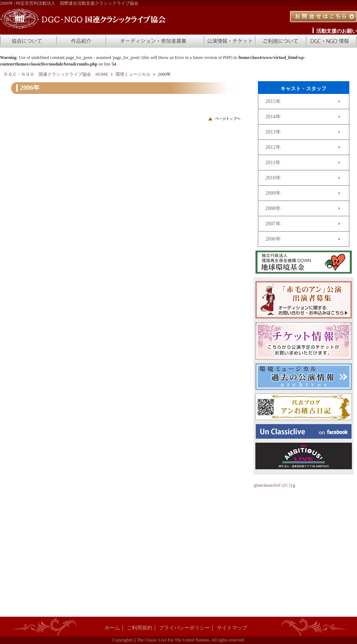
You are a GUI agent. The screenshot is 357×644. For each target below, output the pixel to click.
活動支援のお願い (337, 31)
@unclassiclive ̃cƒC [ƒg (274, 485)
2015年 (273, 101)
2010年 (273, 178)
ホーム (112, 628)
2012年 (273, 147)
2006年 (273, 239)
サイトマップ (232, 628)
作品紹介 (81, 41)
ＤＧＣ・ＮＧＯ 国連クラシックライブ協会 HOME (56, 74)
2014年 (273, 117)
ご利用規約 (140, 628)
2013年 (273, 132)
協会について (28, 41)
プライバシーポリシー (184, 628)
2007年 (273, 224)
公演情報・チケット (229, 41)
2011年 (273, 163)
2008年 (273, 208)
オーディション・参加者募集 (155, 41)
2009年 (273, 193)
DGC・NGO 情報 (331, 41)
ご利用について (280, 41)
